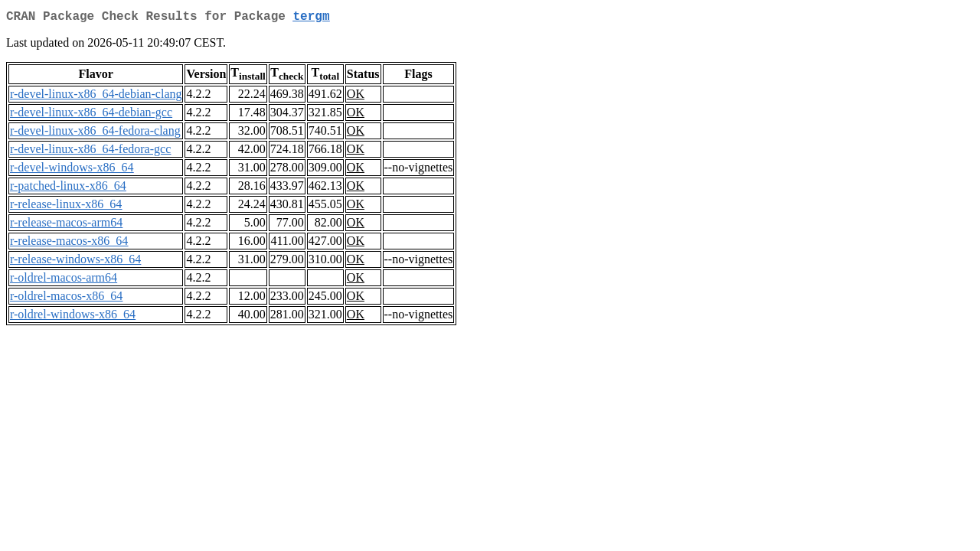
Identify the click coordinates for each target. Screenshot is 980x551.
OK (356, 97)
